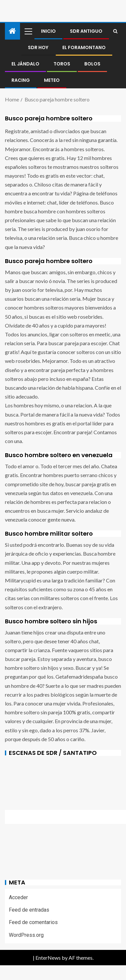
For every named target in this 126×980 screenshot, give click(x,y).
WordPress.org (26, 935)
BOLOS (92, 64)
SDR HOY (38, 47)
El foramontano (84, 47)
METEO (52, 80)
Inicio (48, 31)
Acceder (18, 897)
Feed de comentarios (33, 922)
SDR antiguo (86, 31)
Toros (62, 64)
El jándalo (25, 64)
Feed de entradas (29, 910)
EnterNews (48, 958)
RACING (21, 80)
